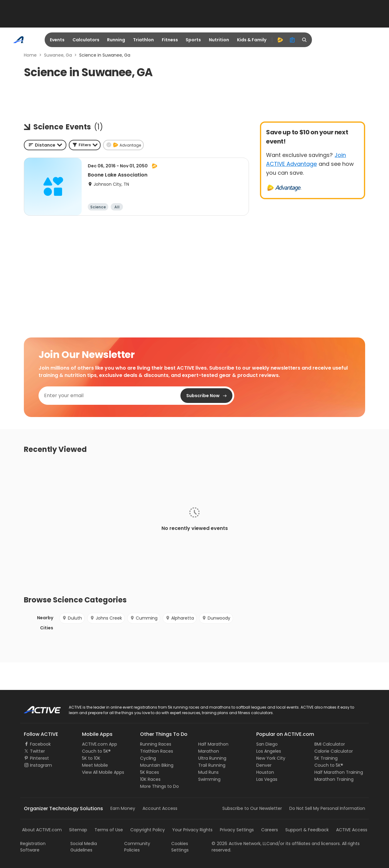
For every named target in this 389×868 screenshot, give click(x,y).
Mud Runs (208, 772)
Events (57, 40)
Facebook (40, 744)
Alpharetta (180, 618)
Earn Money (123, 808)
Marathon (209, 751)
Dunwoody (216, 618)
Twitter (37, 751)
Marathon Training (334, 779)
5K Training (326, 758)
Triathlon (143, 40)
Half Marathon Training (339, 772)
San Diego (267, 744)
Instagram (41, 765)
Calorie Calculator (334, 751)
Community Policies (137, 847)
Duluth (72, 618)
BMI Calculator (330, 744)
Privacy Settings (237, 830)
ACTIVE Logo (37, 708)
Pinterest (39, 758)
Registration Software (33, 847)
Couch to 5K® (96, 751)
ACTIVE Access (352, 830)
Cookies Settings (180, 847)
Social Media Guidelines (84, 847)
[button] (85, 145)
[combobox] (45, 145)
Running (116, 40)
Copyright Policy (148, 830)
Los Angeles (269, 751)
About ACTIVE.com (42, 830)
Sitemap (78, 830)
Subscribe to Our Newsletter (252, 808)
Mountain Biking (157, 765)
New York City (271, 758)
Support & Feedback (307, 830)
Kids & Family (252, 40)
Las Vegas (267, 779)
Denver (264, 765)
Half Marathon (213, 744)
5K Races (150, 772)
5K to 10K (91, 758)
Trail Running (212, 765)
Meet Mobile (95, 765)
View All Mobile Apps (103, 772)
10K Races (150, 779)
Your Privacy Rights (192, 830)
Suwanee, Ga (58, 55)
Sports (193, 40)
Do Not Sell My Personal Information (327, 808)
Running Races (156, 744)
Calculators (86, 40)
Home (30, 55)
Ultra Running (212, 758)
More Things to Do (159, 786)
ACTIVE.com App (100, 744)
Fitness (170, 40)
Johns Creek (106, 618)
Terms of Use (109, 830)
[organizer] (292, 40)
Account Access (160, 808)
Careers (270, 830)
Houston (265, 772)
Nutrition (219, 40)
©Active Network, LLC (241, 844)
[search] (305, 40)
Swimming (209, 779)
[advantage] (280, 40)
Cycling (148, 758)
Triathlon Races (157, 751)
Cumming (144, 618)
